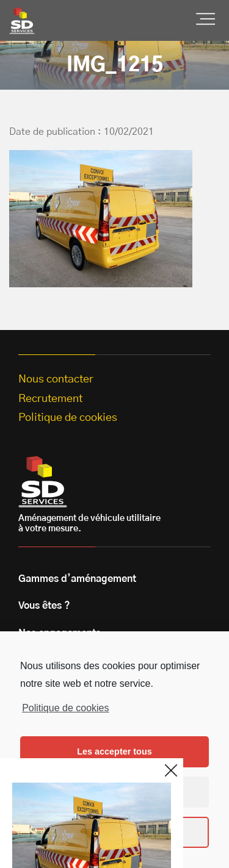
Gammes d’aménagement (77, 579)
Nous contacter (56, 379)
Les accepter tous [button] (114, 751)
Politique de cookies (65, 708)
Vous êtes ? (44, 606)
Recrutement (50, 399)
